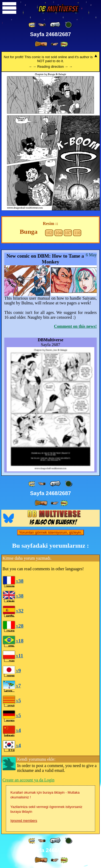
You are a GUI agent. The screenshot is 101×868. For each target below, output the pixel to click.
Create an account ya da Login (28, 780)
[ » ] (41, 44)
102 (49, 233)
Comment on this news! (75, 326)
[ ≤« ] (42, 25)
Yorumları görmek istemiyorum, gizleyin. (51, 532)
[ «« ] (32, 25)
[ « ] (55, 25)
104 (59, 233)
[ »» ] (64, 44)
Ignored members (24, 821)
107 (68, 233)
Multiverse (58, 9)
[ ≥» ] (55, 44)
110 (77, 233)
